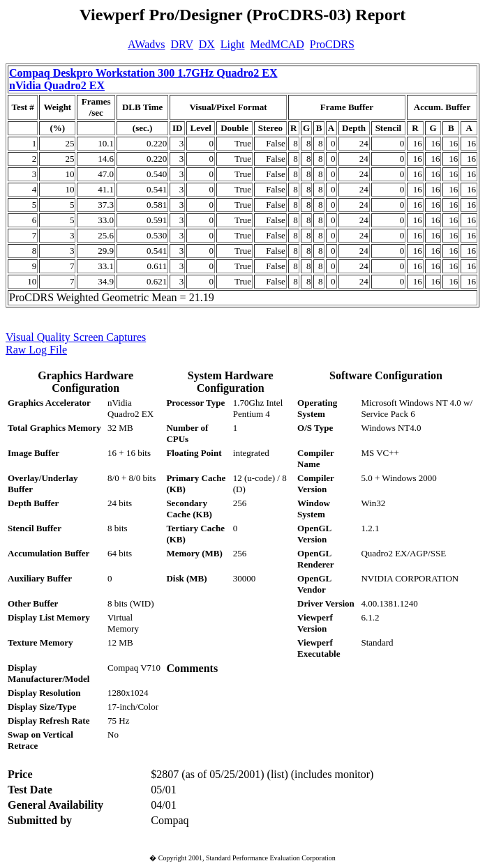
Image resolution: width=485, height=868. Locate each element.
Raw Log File (36, 350)
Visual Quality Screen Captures (76, 337)
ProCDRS (332, 44)
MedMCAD (277, 44)
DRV (182, 44)
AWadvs (146, 44)
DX (207, 44)
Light (233, 44)
